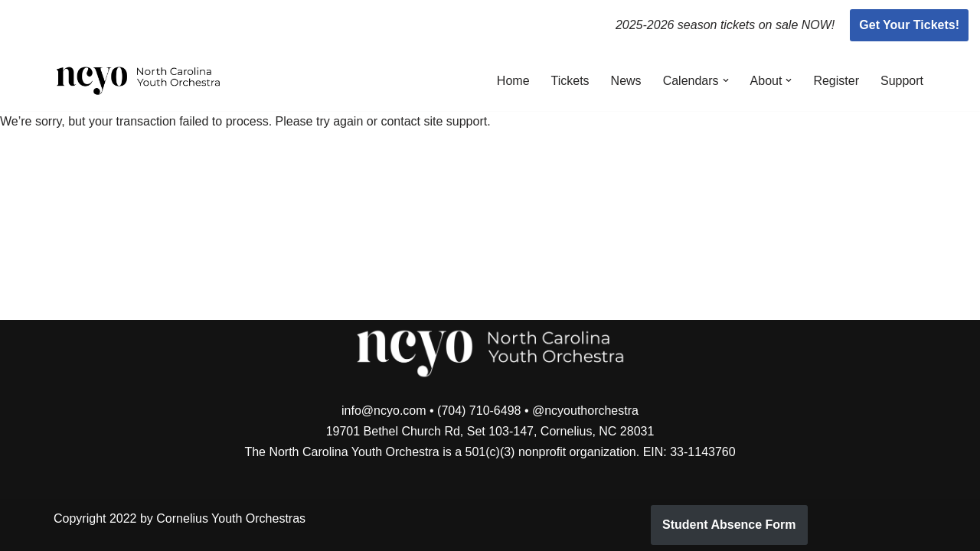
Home (513, 81)
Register (836, 81)
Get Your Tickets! (909, 25)
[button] (726, 80)
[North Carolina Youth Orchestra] (138, 81)
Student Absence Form (729, 525)
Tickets (570, 81)
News (626, 81)
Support (902, 81)
